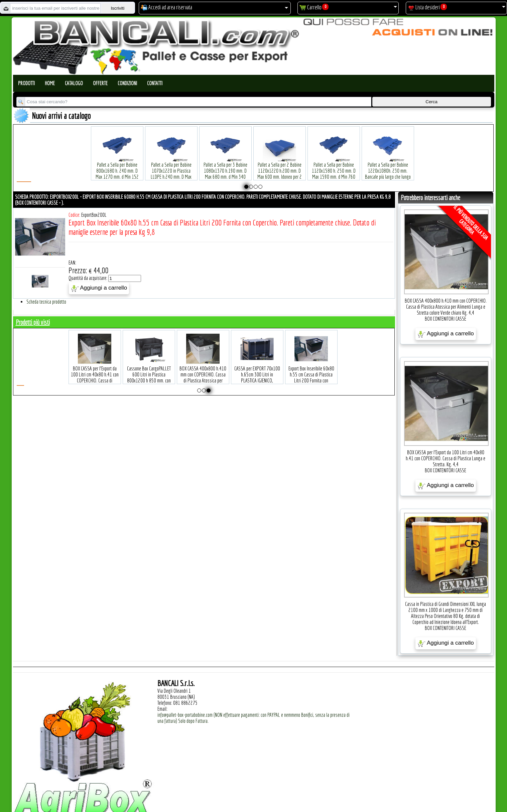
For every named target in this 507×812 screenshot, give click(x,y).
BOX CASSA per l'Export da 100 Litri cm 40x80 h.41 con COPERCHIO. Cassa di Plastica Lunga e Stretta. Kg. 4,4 (143, 370)
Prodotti (26, 83)
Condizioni (127, 83)
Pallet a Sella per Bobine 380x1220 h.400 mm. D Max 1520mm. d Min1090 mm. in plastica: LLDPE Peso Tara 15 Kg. (442, 167)
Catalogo (74, 83)
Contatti (155, 83)
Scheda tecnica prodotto (46, 302)
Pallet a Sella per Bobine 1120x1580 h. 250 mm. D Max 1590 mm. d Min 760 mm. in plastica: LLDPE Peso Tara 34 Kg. (334, 167)
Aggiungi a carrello (99, 288)
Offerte (100, 83)
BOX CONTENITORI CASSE (446, 319)
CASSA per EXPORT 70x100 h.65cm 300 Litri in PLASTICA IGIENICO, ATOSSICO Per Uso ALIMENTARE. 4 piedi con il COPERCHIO (306, 373)
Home (50, 83)
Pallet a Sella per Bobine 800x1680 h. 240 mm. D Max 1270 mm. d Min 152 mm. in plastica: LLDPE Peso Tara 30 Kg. (117, 167)
